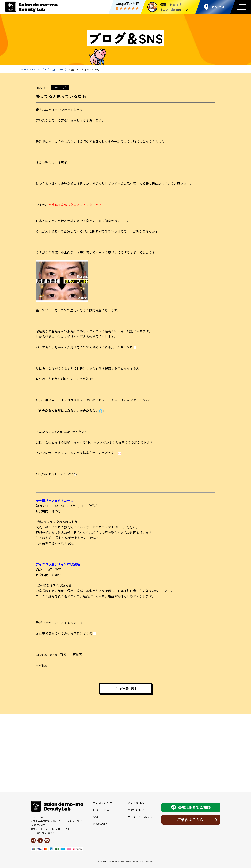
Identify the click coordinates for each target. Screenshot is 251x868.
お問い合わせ (136, 810)
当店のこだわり (102, 803)
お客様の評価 (101, 824)
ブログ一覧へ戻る (125, 688)
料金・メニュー (102, 810)
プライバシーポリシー (141, 817)
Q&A (96, 817)
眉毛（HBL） (60, 88)
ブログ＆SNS (136, 803)
